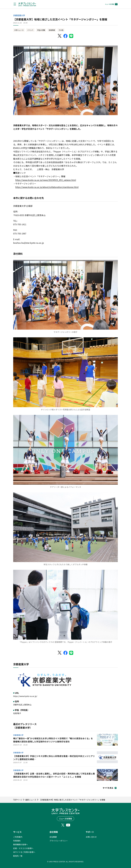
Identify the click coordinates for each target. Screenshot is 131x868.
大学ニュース (19, 30)
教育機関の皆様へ (21, 844)
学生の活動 (41, 30)
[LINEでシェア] (71, 36)
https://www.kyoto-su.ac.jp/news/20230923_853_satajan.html (46, 180)
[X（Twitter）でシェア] (60, 36)
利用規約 (17, 841)
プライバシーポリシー (59, 841)
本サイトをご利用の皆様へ (24, 852)
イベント (30, 30)
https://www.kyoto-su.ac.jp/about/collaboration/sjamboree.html (47, 187)
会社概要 (53, 837)
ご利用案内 (18, 837)
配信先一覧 (18, 856)
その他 (61, 30)
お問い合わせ (91, 837)
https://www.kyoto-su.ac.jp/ (25, 696)
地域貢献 (52, 30)
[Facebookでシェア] (65, 36)
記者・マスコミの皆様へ (23, 848)
